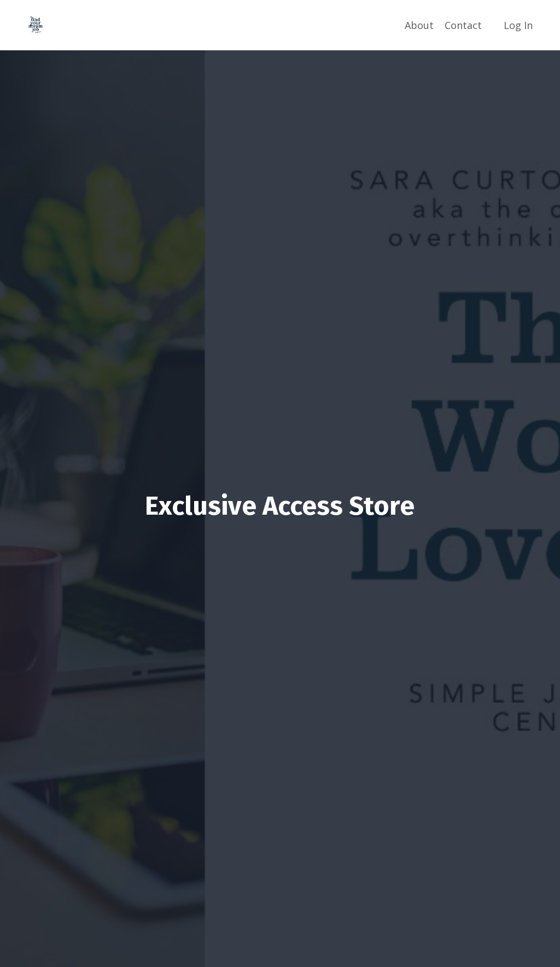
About (419, 25)
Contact (463, 25)
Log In (518, 25)
